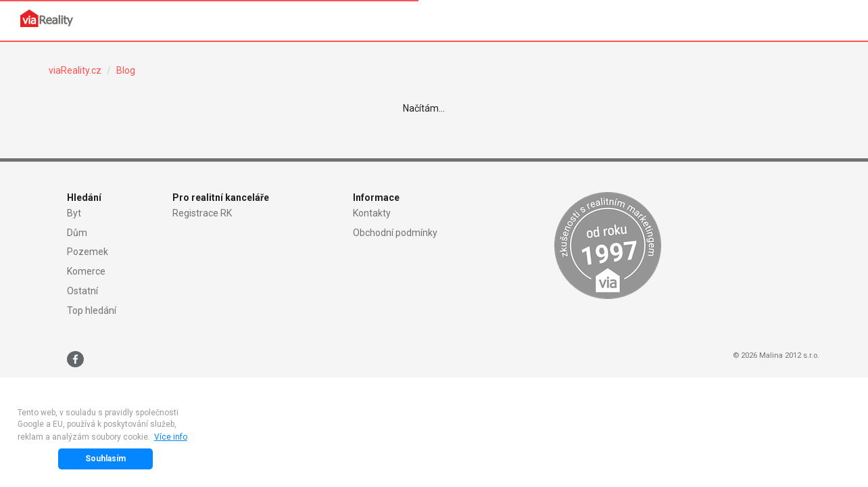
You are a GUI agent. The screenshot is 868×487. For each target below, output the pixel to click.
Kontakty (372, 213)
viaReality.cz (75, 70)
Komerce (86, 271)
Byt (74, 213)
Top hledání (92, 310)
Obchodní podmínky (395, 233)
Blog (126, 70)
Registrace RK (202, 213)
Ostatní (82, 291)
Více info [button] (171, 437)
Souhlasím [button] (105, 459)
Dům (77, 233)
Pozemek (88, 252)
